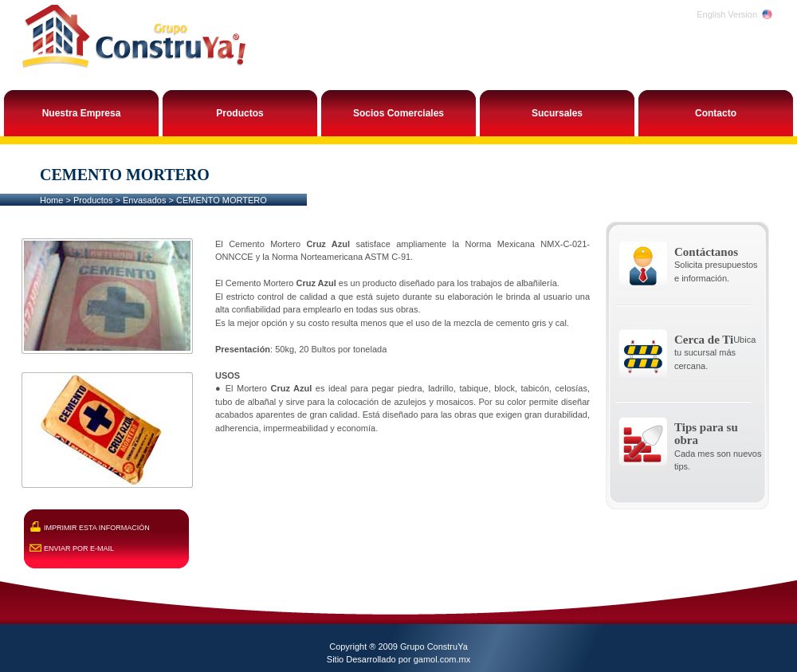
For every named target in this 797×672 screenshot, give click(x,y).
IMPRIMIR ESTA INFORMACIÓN (97, 528)
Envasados (144, 200)
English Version (727, 14)
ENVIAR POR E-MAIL (79, 548)
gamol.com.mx (442, 659)
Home (51, 200)
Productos (93, 200)
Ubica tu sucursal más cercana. (715, 353)
